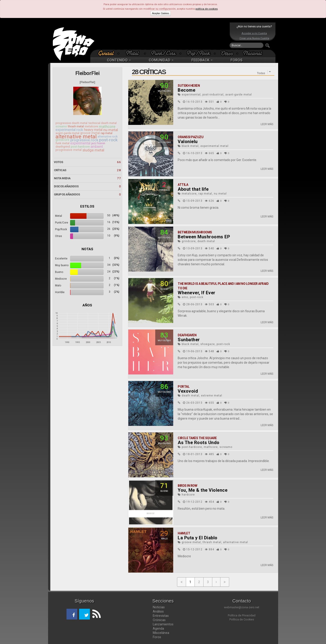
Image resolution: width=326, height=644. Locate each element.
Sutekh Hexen (189, 86)
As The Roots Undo (199, 443)
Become (186, 90)
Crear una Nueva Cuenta (254, 38)
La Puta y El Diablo (198, 538)
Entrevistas (161, 616)
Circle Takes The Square (197, 438)
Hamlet (184, 533)
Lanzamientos (163, 624)
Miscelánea (161, 633)
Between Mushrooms (195, 232)
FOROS (236, 60)
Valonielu (188, 142)
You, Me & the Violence (203, 490)
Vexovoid (188, 391)
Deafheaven (187, 335)
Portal (184, 387)
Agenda (158, 629)
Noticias (159, 607)
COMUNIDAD (161, 60)
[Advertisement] (162, 36)
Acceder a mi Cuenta (254, 33)
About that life (193, 189)
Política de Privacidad (242, 615)
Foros (157, 637)
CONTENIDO (119, 60)
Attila (183, 185)
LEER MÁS (267, 124)
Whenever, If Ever (197, 293)
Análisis (158, 611)
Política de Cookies (242, 619)
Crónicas (159, 620)
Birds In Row (187, 486)
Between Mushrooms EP (204, 237)
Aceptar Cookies (161, 13)
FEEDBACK (202, 60)
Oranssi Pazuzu (191, 137)
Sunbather (189, 340)
